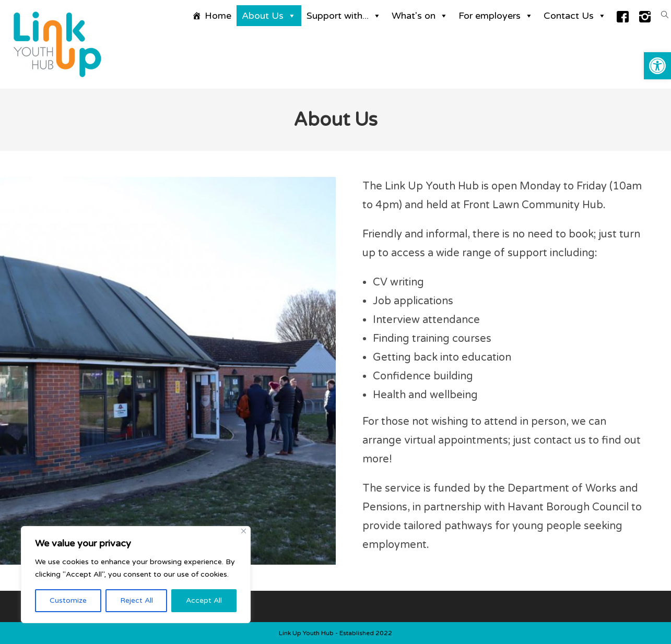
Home (218, 16)
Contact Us (575, 16)
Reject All (137, 600)
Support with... (344, 16)
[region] (136, 575)
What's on (420, 16)
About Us (269, 16)
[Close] (244, 531)
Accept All (204, 600)
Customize (68, 600)
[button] (657, 66)
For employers (496, 16)
